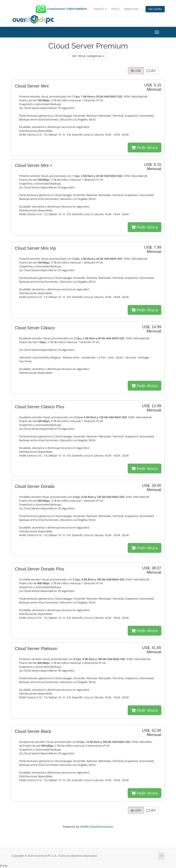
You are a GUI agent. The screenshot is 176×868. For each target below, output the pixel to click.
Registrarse (131, 9)
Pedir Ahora (145, 148)
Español (100, 9)
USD (136, 71)
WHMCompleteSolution (97, 827)
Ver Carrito (155, 9)
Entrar (115, 9)
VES (151, 71)
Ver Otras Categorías (88, 56)
